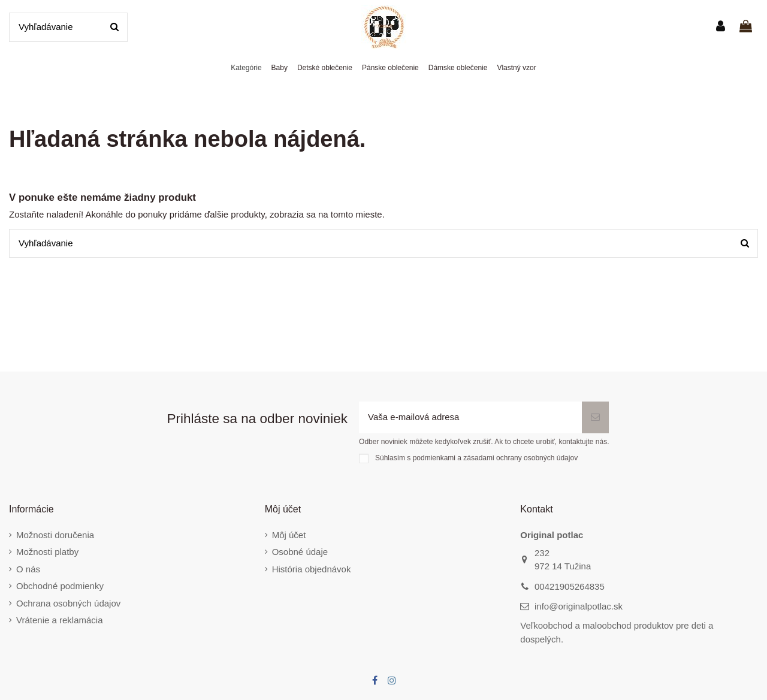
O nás (28, 569)
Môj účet (289, 535)
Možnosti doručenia (55, 535)
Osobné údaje (300, 552)
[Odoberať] (595, 417)
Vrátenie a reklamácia (60, 620)
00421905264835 (570, 586)
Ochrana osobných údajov (68, 603)
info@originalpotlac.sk (579, 606)
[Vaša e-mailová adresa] (470, 417)
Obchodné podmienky (60, 586)
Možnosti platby (47, 552)
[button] (246, 68)
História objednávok (312, 569)
